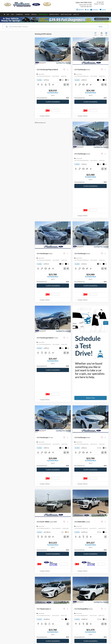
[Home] (4, 15)
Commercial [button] (19, 15)
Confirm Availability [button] (53, 102)
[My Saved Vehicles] (103, 10)
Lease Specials (43, 15)
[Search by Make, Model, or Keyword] (53, 27)
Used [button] (12, 15)
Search (101, 27)
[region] (53, 98)
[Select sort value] (96, 34)
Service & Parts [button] (54, 15)
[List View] (106, 34)
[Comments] (65, 85)
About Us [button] (76, 15)
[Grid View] (101, 34)
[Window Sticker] (68, 85)
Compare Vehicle (45, 116)
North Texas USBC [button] (66, 15)
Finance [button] (27, 15)
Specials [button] (34, 15)
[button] (69, 51)
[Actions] (67, 70)
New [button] (8, 15)
